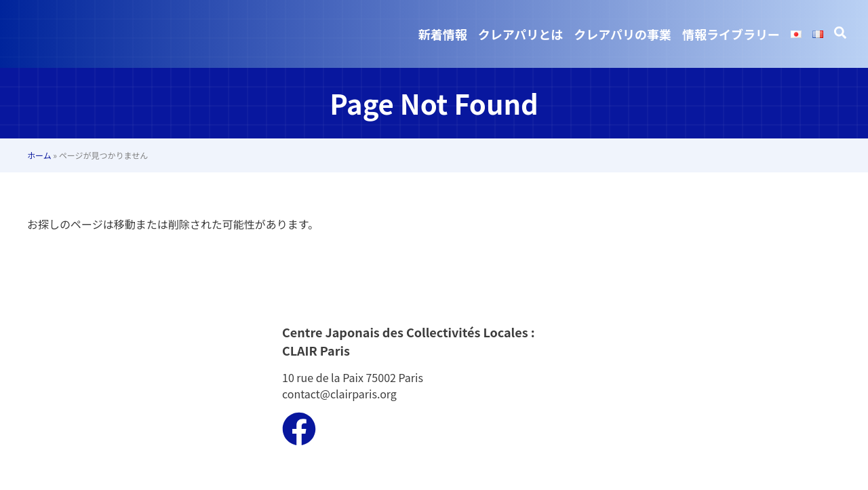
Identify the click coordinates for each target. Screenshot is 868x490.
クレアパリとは (521, 34)
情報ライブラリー (731, 34)
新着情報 (443, 34)
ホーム (39, 155)
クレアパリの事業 (623, 34)
